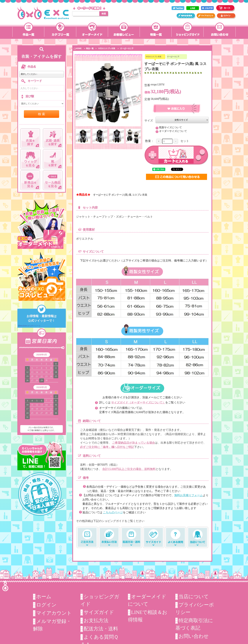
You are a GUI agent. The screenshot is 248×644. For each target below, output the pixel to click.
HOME (78, 49)
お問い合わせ (194, 636)
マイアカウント (54, 613)
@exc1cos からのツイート (29, 326)
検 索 (42, 114)
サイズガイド (99, 612)
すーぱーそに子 (127, 48)
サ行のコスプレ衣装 (107, 48)
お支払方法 (96, 620)
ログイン (46, 605)
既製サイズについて (170, 127)
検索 (104, 14)
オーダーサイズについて (173, 131)
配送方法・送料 (101, 629)
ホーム (44, 597)
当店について (194, 597)
